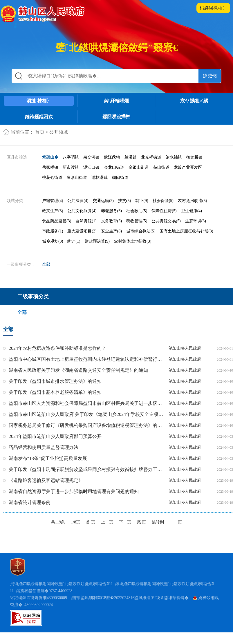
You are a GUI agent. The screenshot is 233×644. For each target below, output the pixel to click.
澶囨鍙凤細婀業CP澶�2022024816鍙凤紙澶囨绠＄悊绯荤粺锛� (130, 609)
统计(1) (74, 253)
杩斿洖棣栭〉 (213, 8)
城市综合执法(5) (141, 243)
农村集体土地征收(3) (133, 253)
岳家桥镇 (50, 179)
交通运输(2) (103, 213)
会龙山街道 (114, 179)
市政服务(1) (53, 243)
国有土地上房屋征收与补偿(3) (186, 243)
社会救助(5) (137, 223)
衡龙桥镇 (194, 169)
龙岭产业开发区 (188, 179)
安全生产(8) (111, 243)
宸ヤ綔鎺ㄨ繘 (194, 101)
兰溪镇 (131, 169)
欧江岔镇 (112, 169)
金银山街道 (139, 179)
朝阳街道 (120, 189)
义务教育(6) (111, 233)
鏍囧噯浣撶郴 (116, 117)
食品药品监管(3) (57, 233)
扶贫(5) (124, 213)
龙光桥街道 (151, 169)
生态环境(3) (196, 233)
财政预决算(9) (97, 253)
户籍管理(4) (53, 213)
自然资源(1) (86, 233)
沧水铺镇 (174, 169)
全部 (46, 276)
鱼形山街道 (77, 189)
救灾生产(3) (53, 223)
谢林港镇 (100, 189)
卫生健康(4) (192, 223)
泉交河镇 (91, 169)
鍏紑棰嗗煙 (117, 101)
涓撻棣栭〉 (39, 101)
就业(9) (142, 213)
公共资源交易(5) (166, 233)
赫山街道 (161, 179)
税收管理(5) (137, 233)
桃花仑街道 (52, 189)
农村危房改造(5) (192, 213)
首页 (40, 132)
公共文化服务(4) (82, 223)
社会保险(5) (163, 213)
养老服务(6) (111, 223)
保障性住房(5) (164, 223)
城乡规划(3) (53, 253)
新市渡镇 (71, 179)
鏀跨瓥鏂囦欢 (39, 117)
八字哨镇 (71, 169)
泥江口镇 (91, 179)
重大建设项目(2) (82, 243)
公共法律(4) (78, 213)
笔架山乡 (50, 169)
